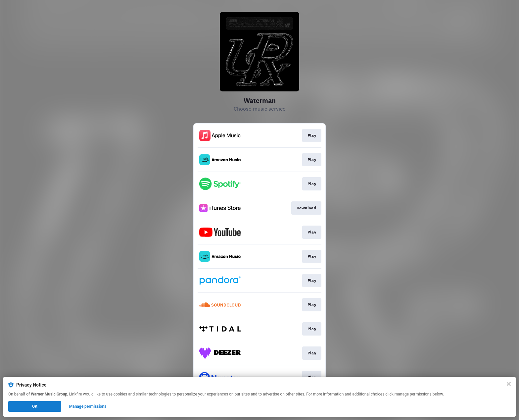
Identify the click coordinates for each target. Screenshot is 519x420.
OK (35, 406)
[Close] (509, 384)
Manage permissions (88, 406)
